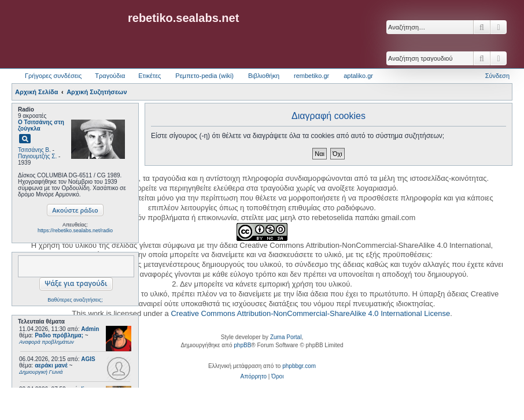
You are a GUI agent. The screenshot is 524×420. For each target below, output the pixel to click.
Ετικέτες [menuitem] (150, 76)
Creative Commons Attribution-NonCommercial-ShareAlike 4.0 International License (310, 313)
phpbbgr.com (299, 366)
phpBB (242, 345)
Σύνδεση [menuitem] (497, 76)
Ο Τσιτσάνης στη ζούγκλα (41, 125)
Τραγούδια (110, 76)
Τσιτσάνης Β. (34, 150)
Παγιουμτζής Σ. (37, 156)
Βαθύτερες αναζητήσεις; (75, 300)
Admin (90, 329)
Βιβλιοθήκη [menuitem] (264, 76)
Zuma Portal (286, 337)
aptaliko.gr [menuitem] (358, 76)
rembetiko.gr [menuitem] (311, 76)
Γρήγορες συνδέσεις (53, 76)
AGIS (88, 359)
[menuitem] (254, 377)
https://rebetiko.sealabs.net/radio (75, 231)
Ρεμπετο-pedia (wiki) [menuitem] (204, 76)
